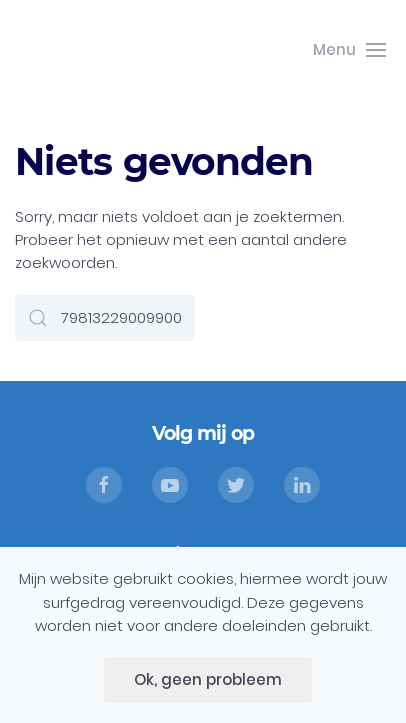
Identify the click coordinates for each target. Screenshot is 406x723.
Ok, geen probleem (208, 679)
